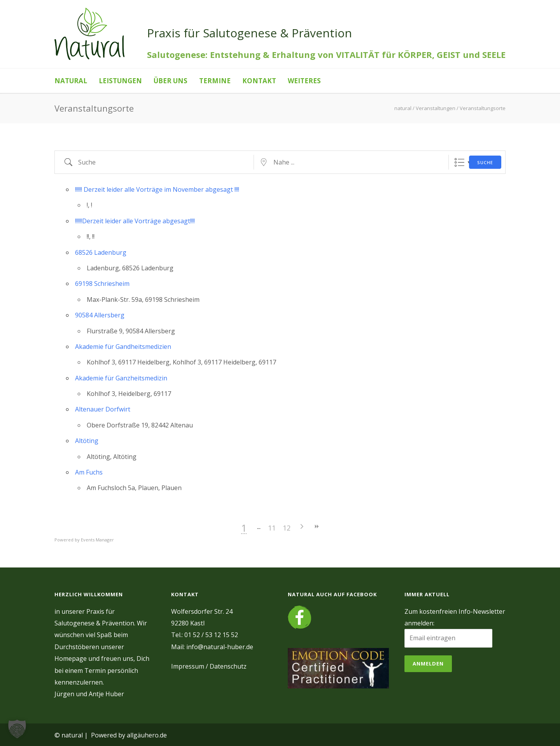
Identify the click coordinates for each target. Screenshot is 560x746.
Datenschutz (228, 666)
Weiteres (304, 81)
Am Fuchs (89, 472)
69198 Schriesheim (102, 284)
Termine (215, 81)
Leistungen (120, 81)
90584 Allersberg (100, 315)
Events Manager (97, 540)
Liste (459, 162)
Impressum (188, 666)
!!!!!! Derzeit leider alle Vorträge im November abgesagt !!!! (157, 189)
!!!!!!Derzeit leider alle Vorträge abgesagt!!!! (135, 221)
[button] (17, 729)
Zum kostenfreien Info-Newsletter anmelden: (455, 617)
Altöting (87, 441)
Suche (485, 162)
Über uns (171, 81)
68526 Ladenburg (101, 252)
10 (317, 528)
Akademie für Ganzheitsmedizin (121, 378)
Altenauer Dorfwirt (103, 409)
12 (346, 528)
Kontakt (259, 81)
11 (332, 528)
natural (71, 81)
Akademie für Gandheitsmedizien (123, 347)
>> (376, 526)
